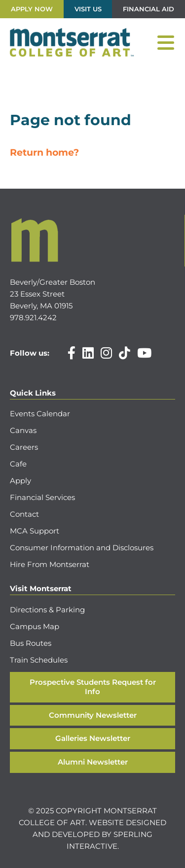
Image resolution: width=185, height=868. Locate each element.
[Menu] (166, 43)
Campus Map (35, 626)
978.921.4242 (33, 317)
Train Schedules (39, 660)
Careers (24, 447)
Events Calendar (40, 414)
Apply (20, 481)
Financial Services (42, 497)
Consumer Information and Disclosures (82, 548)
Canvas (23, 430)
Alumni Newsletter (93, 762)
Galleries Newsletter (93, 738)
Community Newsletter (93, 715)
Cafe (18, 464)
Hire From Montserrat (50, 564)
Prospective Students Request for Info (93, 687)
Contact (24, 514)
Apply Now (32, 9)
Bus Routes (31, 643)
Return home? (44, 152)
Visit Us (88, 9)
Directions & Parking (47, 610)
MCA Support (35, 531)
